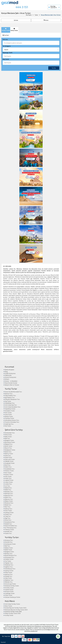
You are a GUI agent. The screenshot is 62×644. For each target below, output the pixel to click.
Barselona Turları (10, 442)
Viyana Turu (8, 533)
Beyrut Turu (8, 448)
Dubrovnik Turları (10, 459)
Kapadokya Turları (10, 409)
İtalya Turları (9, 572)
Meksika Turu (9, 582)
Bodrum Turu (9, 394)
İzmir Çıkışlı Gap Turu (11, 405)
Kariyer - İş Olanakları (11, 381)
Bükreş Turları (9, 454)
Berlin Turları (9, 446)
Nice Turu (8, 507)
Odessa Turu (8, 509)
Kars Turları (8, 413)
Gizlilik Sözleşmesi (10, 373)
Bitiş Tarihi (6, 59)
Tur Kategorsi (7, 46)
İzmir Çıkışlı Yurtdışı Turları (12, 604)
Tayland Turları (9, 590)
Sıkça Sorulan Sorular (11, 383)
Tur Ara (54, 68)
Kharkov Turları (9, 471)
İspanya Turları (9, 571)
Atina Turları (8, 435)
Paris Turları (8, 511)
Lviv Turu (7, 486)
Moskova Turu (9, 503)
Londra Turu (8, 484)
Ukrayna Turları (9, 591)
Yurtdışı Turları (9, 615)
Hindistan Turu (9, 565)
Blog (6, 372)
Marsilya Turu (9, 493)
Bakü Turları (8, 437)
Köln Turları (8, 476)
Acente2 (3, 642)
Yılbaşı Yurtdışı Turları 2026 (13, 613)
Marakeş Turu (9, 492)
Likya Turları (8, 414)
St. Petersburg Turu (11, 528)
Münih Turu (8, 505)
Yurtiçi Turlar (14, 30)
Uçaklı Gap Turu (9, 424)
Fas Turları (8, 561)
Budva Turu (8, 452)
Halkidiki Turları (9, 461)
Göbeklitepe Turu (10, 403)
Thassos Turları (9, 529)
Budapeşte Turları (10, 450)
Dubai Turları (8, 457)
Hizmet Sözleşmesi (10, 377)
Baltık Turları (9, 550)
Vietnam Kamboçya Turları (12, 597)
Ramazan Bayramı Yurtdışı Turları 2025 (16, 610)
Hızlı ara (5, 39)
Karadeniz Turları (10, 411)
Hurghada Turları (10, 463)
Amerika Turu (9, 542)
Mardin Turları (9, 416)
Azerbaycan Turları (10, 544)
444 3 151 (22, 7)
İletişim (7, 379)
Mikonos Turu (9, 499)
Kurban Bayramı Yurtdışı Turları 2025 (16, 608)
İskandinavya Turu (10, 569)
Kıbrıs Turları (9, 606)
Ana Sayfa (29, 15)
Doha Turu (8, 456)
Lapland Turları (9, 480)
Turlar (36, 15)
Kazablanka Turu (10, 469)
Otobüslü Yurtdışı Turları (12, 586)
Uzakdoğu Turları (10, 593)
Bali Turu (7, 438)
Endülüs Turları (9, 559)
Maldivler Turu (9, 580)
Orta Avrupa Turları (10, 584)
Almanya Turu (9, 540)
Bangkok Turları (9, 440)
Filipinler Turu (9, 563)
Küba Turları (8, 578)
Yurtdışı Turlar (6, 30)
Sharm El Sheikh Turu (11, 526)
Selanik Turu (8, 524)
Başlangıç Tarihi (7, 53)
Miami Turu (8, 497)
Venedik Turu (8, 531)
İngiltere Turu (9, 567)
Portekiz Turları (9, 588)
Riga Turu (8, 518)
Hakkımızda (8, 375)
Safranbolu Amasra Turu (12, 420)
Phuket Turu (8, 514)
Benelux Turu (9, 553)
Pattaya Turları (9, 512)
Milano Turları (9, 501)
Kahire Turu (8, 467)
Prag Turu (8, 516)
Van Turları (8, 426)
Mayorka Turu (9, 495)
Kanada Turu (8, 576)
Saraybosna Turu (10, 522)
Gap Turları (8, 401)
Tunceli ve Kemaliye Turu (12, 422)
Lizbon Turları (9, 482)
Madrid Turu (8, 488)
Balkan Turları (9, 548)
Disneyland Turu (9, 557)
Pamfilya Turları (9, 418)
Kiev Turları (8, 473)
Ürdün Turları (9, 595)
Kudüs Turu (8, 478)
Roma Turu (8, 520)
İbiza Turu (8, 465)
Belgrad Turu (9, 444)
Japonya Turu (9, 574)
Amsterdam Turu (10, 433)
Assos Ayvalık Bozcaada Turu (13, 392)
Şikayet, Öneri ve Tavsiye (12, 385)
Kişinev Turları (9, 474)
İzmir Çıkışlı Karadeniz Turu (13, 407)
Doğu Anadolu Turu (10, 395)
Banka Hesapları (10, 370)
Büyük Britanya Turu (11, 555)
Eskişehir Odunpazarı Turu (12, 399)
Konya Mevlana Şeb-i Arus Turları (51, 15)
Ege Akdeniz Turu (10, 397)
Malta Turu (8, 490)
